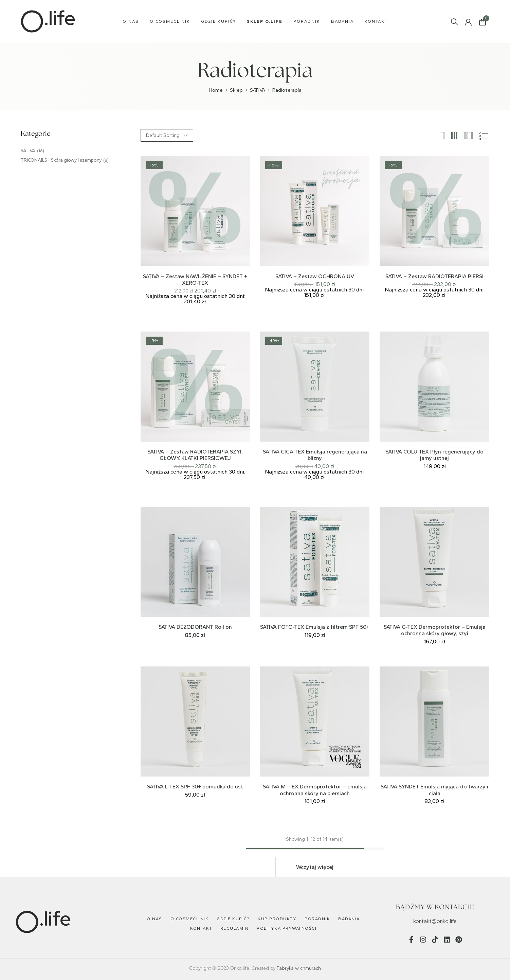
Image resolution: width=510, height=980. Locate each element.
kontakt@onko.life (435, 921)
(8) (106, 160)
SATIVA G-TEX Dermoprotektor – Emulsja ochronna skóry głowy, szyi (435, 630)
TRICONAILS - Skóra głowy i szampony (61, 160)
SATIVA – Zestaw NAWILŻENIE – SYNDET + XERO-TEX (195, 280)
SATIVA (258, 90)
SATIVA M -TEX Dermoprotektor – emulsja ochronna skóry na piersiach (315, 790)
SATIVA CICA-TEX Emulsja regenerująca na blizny (315, 455)
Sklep (236, 90)
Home (216, 90)
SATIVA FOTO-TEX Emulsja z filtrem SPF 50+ (315, 627)
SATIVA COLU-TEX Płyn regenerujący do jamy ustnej (434, 455)
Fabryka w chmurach (299, 968)
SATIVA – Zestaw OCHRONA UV (315, 276)
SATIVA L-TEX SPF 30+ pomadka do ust (195, 787)
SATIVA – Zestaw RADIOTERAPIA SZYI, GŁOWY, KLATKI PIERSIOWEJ (195, 455)
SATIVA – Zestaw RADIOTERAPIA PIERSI (434, 276)
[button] (482, 21)
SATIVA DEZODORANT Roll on (195, 627)
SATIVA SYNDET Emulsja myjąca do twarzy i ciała (434, 790)
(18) (41, 151)
